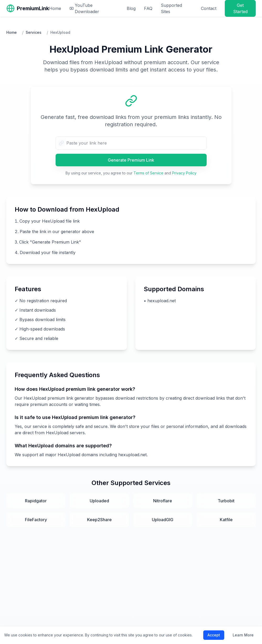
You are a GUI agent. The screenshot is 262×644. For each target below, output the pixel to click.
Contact (209, 8)
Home (55, 8)
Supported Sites (171, 8)
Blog (131, 8)
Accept (214, 635)
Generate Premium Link (131, 160)
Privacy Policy (184, 173)
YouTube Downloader (84, 8)
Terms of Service (148, 173)
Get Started (240, 8)
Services (34, 32)
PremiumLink (33, 8)
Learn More (243, 635)
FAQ (148, 8)
